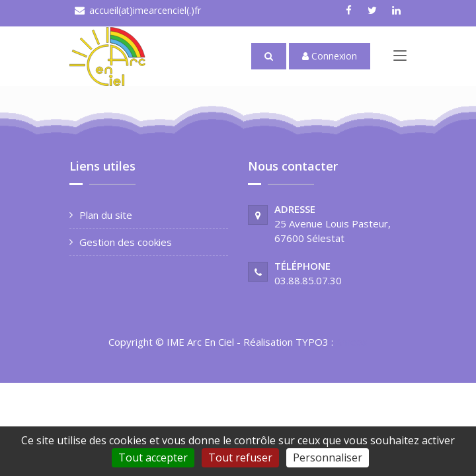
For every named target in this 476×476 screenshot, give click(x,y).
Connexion (330, 56)
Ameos (352, 342)
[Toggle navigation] (400, 58)
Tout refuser (240, 457)
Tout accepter (153, 457)
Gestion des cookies (126, 242)
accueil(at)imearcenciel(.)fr (145, 10)
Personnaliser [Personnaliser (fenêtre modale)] (328, 457)
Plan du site (106, 215)
